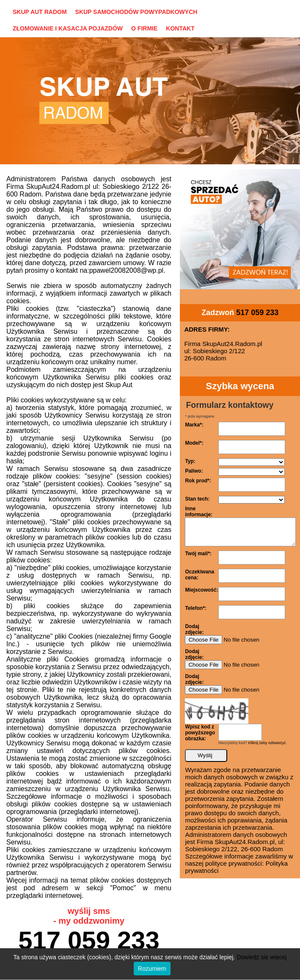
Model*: (194, 443)
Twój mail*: (198, 554)
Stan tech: (197, 499)
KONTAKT (180, 28)
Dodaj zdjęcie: (194, 629)
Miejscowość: (201, 590)
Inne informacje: (199, 512)
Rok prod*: (198, 481)
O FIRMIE (144, 28)
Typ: (190, 461)
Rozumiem (152, 969)
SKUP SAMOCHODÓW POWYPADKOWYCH (136, 12)
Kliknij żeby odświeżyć (267, 743)
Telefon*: (195, 608)
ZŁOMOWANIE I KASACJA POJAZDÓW (68, 28)
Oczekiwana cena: (200, 575)
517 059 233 (89, 940)
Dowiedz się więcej (261, 957)
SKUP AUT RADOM (40, 12)
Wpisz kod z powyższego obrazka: (200, 733)
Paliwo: (194, 471)
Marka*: (194, 425)
